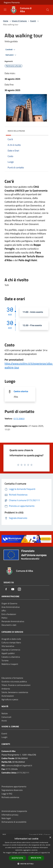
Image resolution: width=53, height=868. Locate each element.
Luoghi (4, 737)
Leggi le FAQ (7, 794)
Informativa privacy (10, 815)
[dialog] (26, 851)
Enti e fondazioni (9, 614)
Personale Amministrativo (13, 621)
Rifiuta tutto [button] (36, 858)
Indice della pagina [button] (16, 131)
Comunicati (6, 717)
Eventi (33, 21)
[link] (29, 365)
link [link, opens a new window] (49, 853)
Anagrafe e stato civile (11, 639)
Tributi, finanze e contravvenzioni (16, 685)
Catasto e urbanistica (11, 657)
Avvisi (4, 721)
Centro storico (21, 391)
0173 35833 (19, 419)
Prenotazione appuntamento (14, 786)
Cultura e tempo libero (11, 643)
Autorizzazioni (8, 696)
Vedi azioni (11, 55)
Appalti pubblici (8, 653)
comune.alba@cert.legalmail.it (19, 765)
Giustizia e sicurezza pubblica (14, 681)
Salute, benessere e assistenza (15, 692)
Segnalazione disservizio (12, 790)
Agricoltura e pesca (10, 699)
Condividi (11, 50)
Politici (4, 618)
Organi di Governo (9, 603)
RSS (4, 835)
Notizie (5, 713)
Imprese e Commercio (11, 650)
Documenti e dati (9, 625)
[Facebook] (6, 589)
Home (6, 21)
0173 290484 (12, 769)
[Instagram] (19, 589)
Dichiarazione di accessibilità (14, 822)
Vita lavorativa (8, 646)
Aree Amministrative (11, 607)
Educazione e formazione (12, 678)
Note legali (6, 818)
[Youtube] (13, 589)
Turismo (5, 660)
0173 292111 (23, 773)
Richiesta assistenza (10, 797)
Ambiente (6, 689)
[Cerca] (48, 10)
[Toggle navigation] (5, 10)
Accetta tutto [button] (17, 858)
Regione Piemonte (12, 2)
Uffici (4, 611)
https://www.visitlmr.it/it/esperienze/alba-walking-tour (29, 365)
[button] (26, 864)
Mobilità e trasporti (10, 664)
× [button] (50, 838)
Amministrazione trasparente (14, 811)
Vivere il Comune (19, 21)
